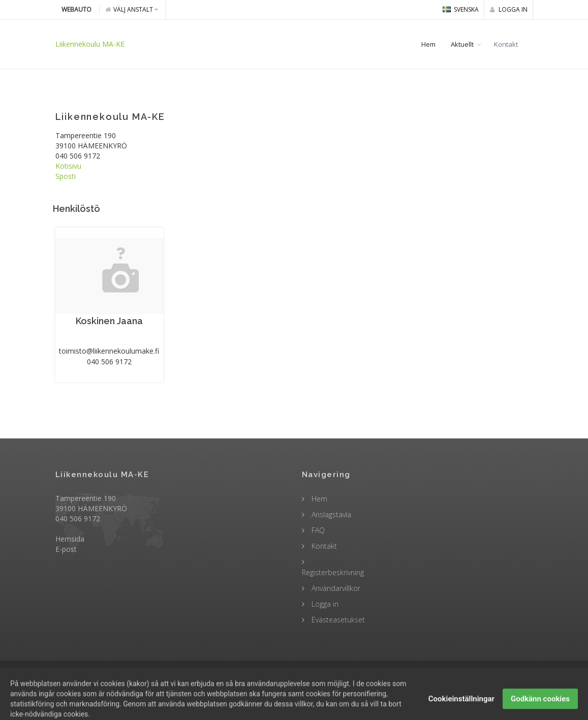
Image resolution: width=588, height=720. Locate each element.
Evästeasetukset (337, 620)
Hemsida (70, 539)
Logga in (509, 9)
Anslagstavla (330, 514)
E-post (66, 549)
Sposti (66, 176)
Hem (428, 44)
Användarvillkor (335, 588)
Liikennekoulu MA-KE (90, 44)
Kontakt (506, 44)
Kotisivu (68, 166)
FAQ (317, 530)
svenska (461, 9)
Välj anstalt (132, 9)
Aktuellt (462, 44)
